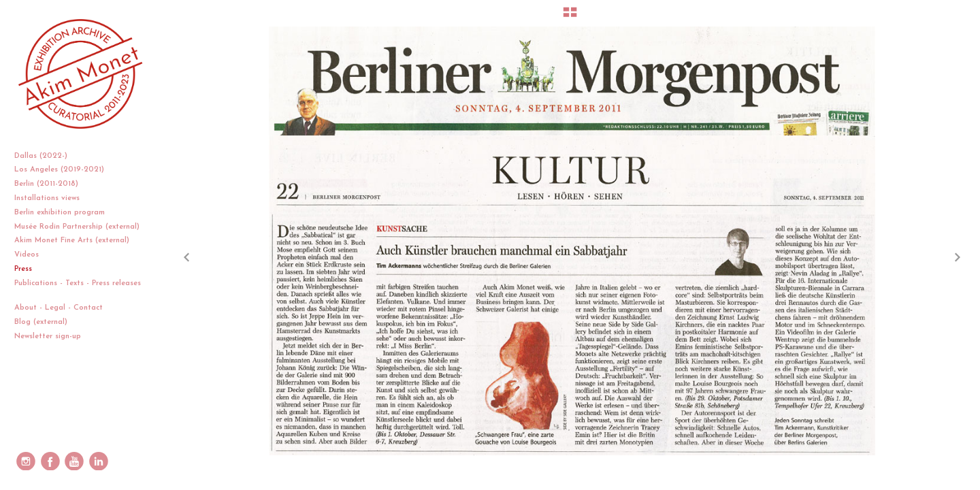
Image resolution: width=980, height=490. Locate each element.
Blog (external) (41, 322)
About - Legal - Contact (64, 308)
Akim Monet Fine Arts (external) (72, 241)
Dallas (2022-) (46, 156)
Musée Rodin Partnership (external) (77, 227)
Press (23, 269)
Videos (32, 255)
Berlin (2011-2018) (51, 184)
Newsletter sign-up (48, 337)
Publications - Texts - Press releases (78, 289)
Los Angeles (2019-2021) (64, 170)
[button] (570, 17)
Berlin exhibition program (60, 213)
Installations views (52, 198)
